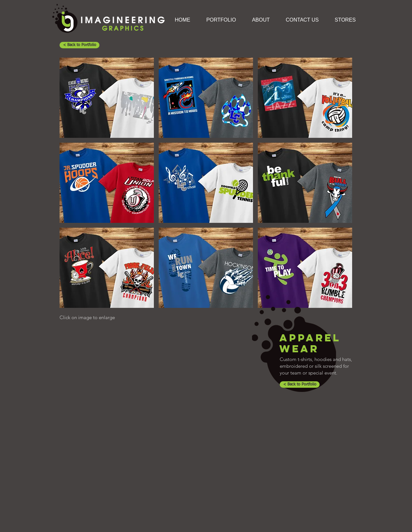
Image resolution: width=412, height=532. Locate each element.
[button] (107, 98)
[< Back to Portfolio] (80, 45)
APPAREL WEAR (310, 343)
